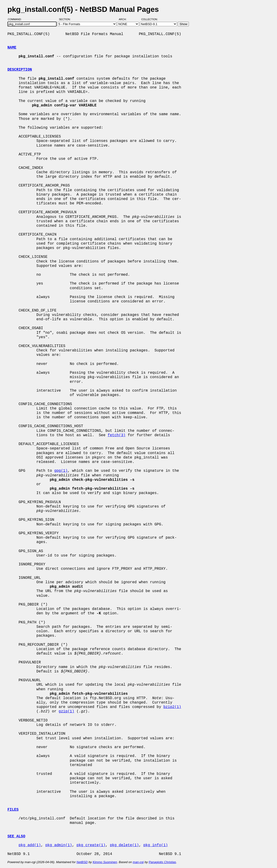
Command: (16, 19)
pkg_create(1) (91, 845)
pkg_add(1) (30, 845)
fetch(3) (117, 435)
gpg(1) (61, 471)
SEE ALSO (16, 836)
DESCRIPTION (20, 70)
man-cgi (138, 862)
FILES (13, 810)
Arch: (125, 19)
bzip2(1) (172, 707)
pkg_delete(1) (124, 845)
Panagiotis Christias (162, 862)
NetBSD (82, 862)
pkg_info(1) (156, 845)
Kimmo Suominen (105, 862)
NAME (12, 48)
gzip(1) (66, 711)
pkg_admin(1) (59, 845)
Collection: (150, 19)
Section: (66, 19)
